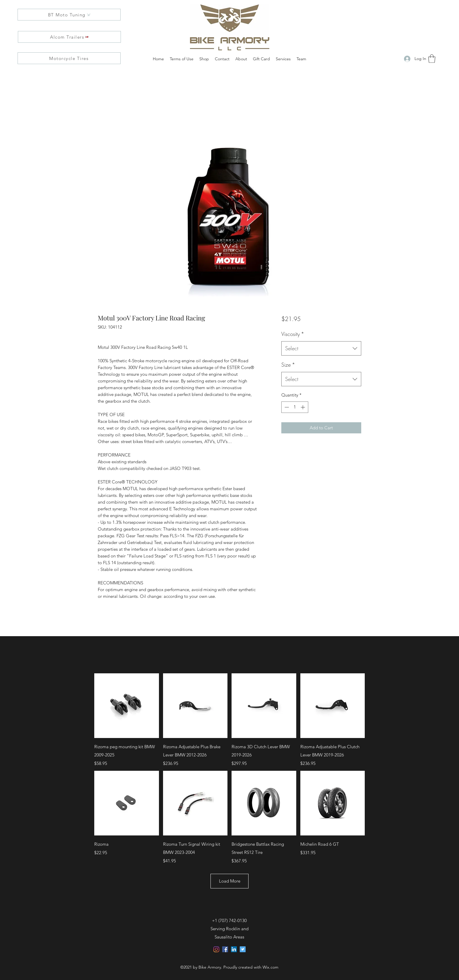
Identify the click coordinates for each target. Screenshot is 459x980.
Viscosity (293, 334)
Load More (230, 881)
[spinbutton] (295, 407)
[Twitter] (243, 949)
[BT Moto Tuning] (69, 15)
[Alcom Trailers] (69, 37)
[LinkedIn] (234, 949)
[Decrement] (286, 407)
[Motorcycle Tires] (69, 58)
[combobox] (321, 349)
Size (288, 365)
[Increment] (303, 407)
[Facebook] (225, 949)
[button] (432, 59)
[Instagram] (216, 949)
